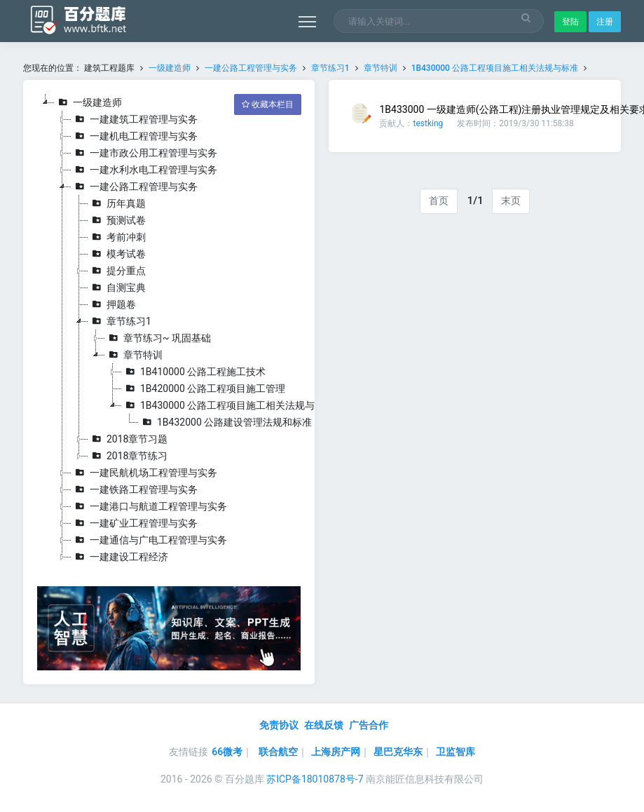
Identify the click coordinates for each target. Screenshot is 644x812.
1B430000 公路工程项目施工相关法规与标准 (495, 68)
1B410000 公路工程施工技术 (194, 372)
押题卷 (112, 304)
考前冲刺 (117, 237)
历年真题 (117, 203)
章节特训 (381, 68)
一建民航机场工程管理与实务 (144, 473)
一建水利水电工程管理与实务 (144, 170)
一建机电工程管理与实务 (135, 136)
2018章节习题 (128, 439)
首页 (439, 201)
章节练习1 (330, 68)
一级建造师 (170, 68)
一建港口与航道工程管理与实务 (149, 506)
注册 (605, 22)
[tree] (169, 330)
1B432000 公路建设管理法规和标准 (225, 422)
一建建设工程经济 (120, 557)
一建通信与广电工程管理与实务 (149, 540)
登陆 (570, 22)
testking (428, 123)
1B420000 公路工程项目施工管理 (204, 388)
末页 (511, 201)
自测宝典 (117, 287)
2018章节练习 (128, 456)
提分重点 (117, 271)
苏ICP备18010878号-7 (315, 779)
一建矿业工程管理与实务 (135, 523)
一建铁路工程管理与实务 (135, 489)
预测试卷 (117, 220)
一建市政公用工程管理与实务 (144, 153)
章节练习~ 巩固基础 (158, 338)
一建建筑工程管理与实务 (135, 119)
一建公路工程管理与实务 (251, 68)
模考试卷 (117, 254)
